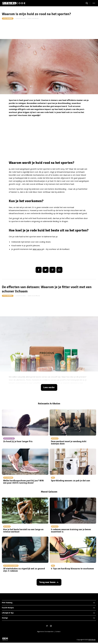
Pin (52, 270)
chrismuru (35, 18)
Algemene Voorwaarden (45, 631)
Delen (39, 270)
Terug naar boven (47, 582)
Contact (58, 631)
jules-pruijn (36, 296)
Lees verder (49, 387)
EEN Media (92, 640)
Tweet (46, 270)
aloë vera (37, 249)
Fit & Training (8, 19)
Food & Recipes (8, 608)
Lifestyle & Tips (8, 613)
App (59, 270)
